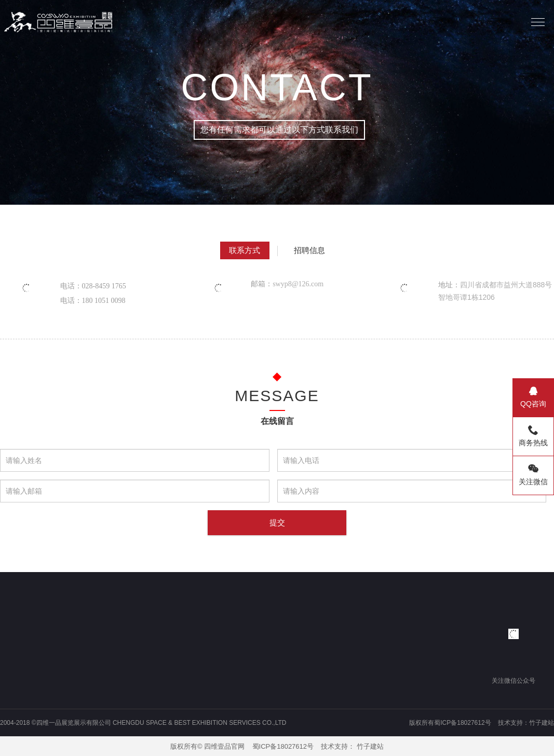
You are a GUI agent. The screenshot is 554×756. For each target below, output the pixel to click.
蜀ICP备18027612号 (283, 746)
